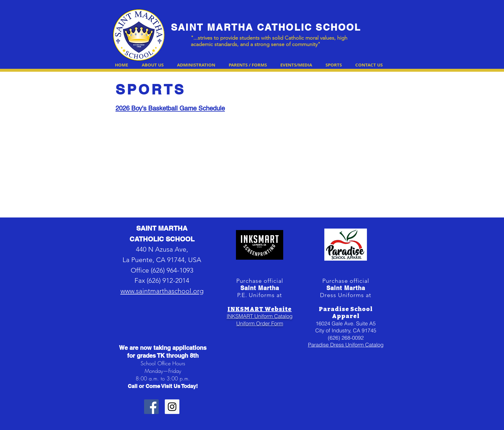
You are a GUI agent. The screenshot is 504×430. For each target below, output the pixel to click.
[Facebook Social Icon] (151, 407)
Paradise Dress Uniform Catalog (346, 345)
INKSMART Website (260, 309)
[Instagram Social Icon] (172, 407)
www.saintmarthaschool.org (162, 291)
